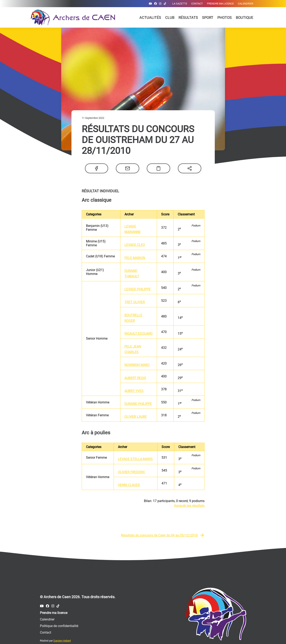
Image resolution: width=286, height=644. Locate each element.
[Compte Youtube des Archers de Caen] (150, 4)
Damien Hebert (62, 630)
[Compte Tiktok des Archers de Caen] (165, 4)
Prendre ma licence (220, 4)
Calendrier (246, 4)
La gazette (180, 4)
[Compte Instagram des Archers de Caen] (160, 4)
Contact (197, 4)
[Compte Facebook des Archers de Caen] (155, 4)
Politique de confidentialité (59, 616)
